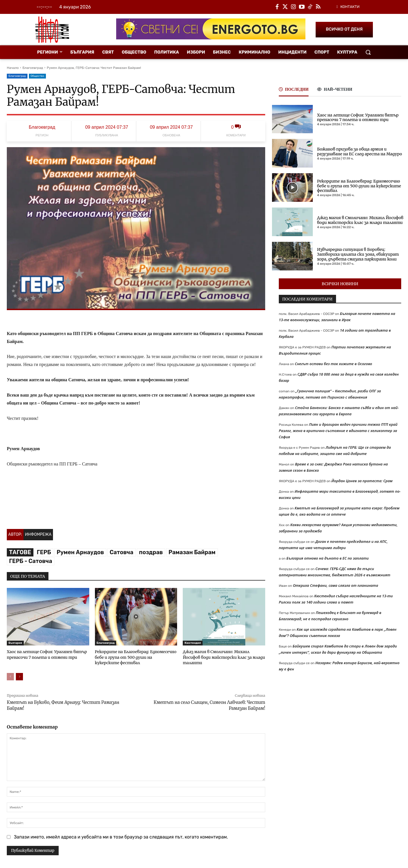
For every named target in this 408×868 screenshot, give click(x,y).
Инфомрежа (38, 534)
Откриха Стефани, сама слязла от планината (336, 585)
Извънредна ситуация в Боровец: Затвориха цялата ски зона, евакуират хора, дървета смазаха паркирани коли (358, 254)
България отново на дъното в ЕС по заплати (328, 558)
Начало (13, 68)
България (15, 643)
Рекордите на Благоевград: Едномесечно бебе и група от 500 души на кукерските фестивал (134, 657)
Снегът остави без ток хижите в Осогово (333, 364)
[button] (368, 52)
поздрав (151, 552)
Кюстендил (193, 643)
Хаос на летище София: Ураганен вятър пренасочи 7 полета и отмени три (45, 654)
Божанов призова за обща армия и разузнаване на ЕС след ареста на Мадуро (360, 152)
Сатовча (122, 552)
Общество (37, 76)
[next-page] (19, 676)
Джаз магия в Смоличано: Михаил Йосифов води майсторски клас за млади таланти (223, 654)
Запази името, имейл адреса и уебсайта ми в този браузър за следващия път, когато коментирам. (121, 836)
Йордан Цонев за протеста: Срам (362, 481)
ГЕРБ (44, 552)
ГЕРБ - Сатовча (31, 561)
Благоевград (33, 68)
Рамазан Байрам (192, 552)
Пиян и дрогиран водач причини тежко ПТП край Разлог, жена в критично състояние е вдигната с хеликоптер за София (338, 431)
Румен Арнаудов (80, 552)
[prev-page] (10, 676)
